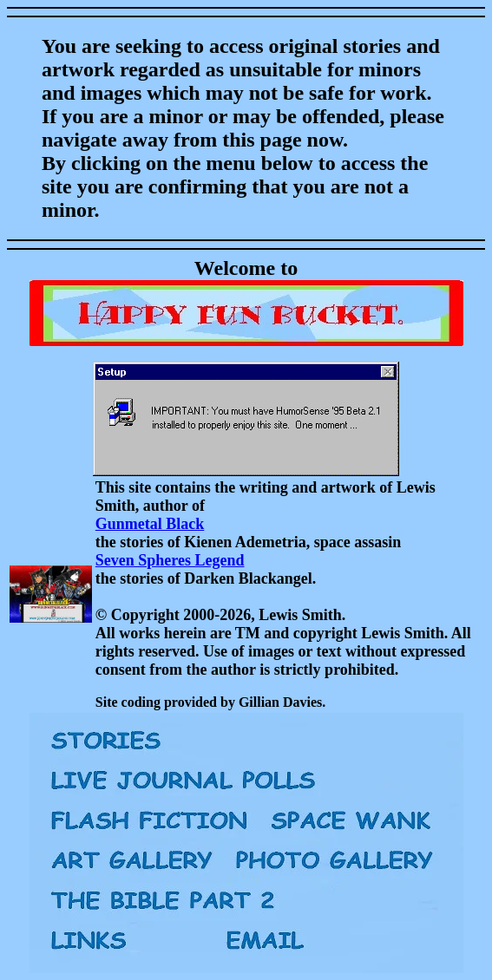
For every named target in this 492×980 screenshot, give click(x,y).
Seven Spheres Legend (170, 560)
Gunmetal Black (150, 524)
